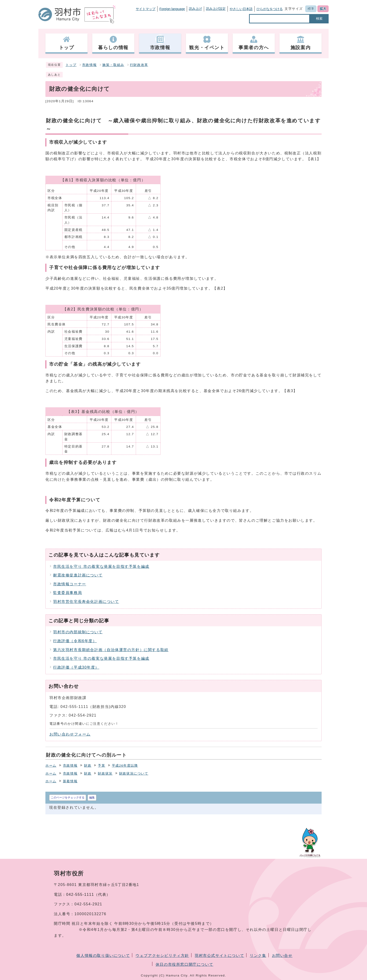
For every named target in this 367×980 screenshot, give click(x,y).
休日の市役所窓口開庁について (184, 964)
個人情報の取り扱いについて (103, 956)
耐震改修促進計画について (78, 575)
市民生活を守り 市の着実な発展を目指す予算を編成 (101, 567)
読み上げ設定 (216, 9)
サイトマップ (146, 9)
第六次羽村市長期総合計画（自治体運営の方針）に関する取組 (111, 650)
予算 (101, 766)
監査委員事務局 (68, 593)
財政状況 (105, 774)
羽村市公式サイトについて (219, 956)
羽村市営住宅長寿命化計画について (86, 602)
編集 (92, 798)
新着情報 (70, 781)
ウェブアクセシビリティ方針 (162, 956)
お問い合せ (282, 956)
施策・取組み (113, 65)
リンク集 (258, 956)
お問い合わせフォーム (70, 734)
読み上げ (195, 9)
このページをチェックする (68, 798)
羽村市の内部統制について (78, 632)
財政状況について (134, 774)
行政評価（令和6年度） (75, 641)
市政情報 (89, 65)
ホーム (51, 766)
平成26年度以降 (125, 766)
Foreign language (172, 9)
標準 (311, 9)
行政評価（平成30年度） (76, 667)
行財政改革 (139, 65)
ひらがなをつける (270, 9)
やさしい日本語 (241, 9)
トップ (71, 65)
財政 (88, 766)
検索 (319, 18)
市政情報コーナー (70, 584)
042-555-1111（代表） (88, 894)
